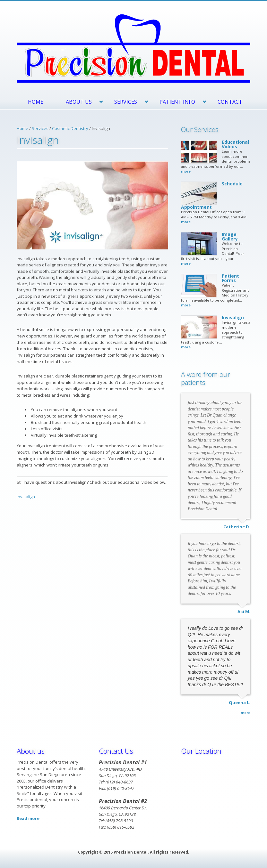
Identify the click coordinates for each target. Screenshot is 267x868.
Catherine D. (237, 527)
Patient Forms (230, 278)
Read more (28, 818)
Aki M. (244, 612)
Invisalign (26, 497)
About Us (79, 102)
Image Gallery (230, 236)
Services (126, 102)
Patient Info (177, 102)
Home (36, 102)
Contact (230, 102)
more (186, 171)
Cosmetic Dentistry (70, 128)
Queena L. (240, 702)
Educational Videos (235, 144)
